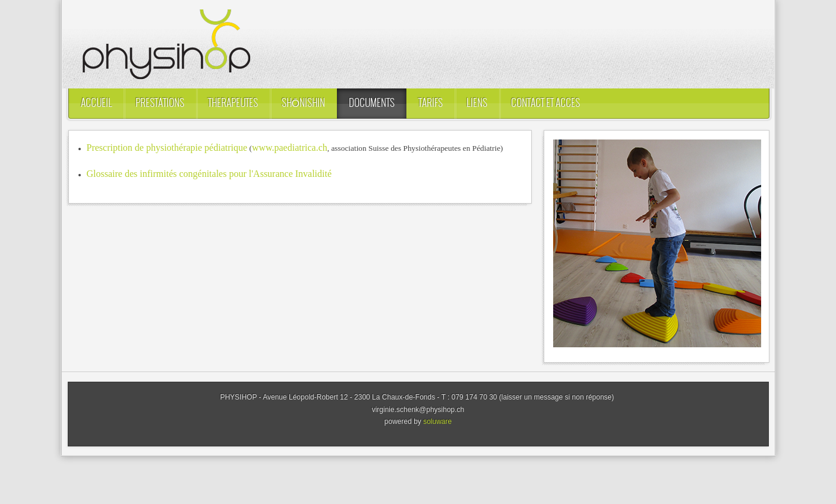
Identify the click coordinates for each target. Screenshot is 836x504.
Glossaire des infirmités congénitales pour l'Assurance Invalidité (209, 174)
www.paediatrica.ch (290, 148)
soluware (437, 421)
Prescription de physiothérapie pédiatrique (167, 148)
